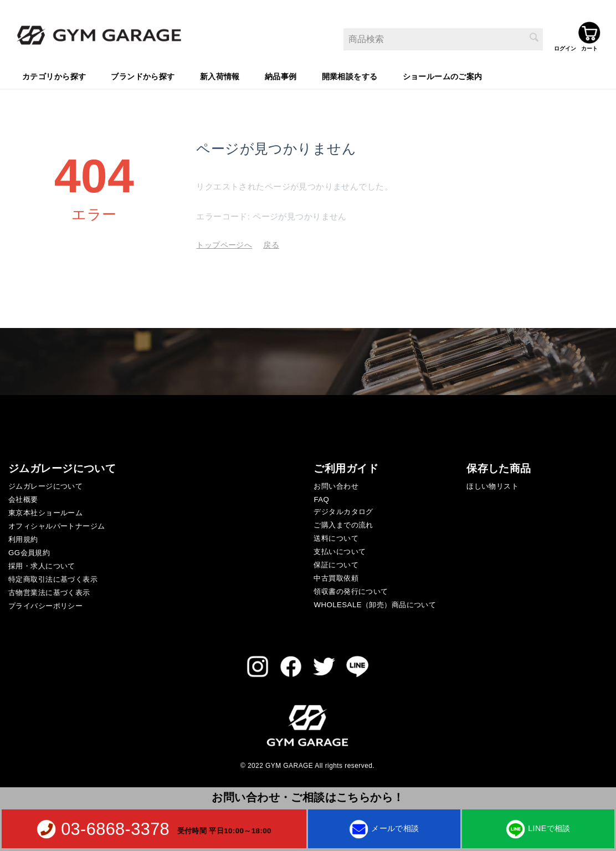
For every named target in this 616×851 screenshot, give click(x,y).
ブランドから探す (143, 75)
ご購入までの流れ (343, 523)
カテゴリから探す (54, 75)
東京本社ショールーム (45, 511)
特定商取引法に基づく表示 (53, 578)
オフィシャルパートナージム (57, 524)
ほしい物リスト (492, 485)
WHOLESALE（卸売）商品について (375, 603)
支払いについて (340, 550)
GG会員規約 (29, 551)
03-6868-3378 (115, 829)
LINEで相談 (538, 828)
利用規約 (23, 538)
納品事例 (281, 75)
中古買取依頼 (336, 576)
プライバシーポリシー (45, 604)
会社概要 (23, 498)
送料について (336, 537)
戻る (271, 243)
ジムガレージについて (45, 485)
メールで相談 (384, 828)
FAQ (321, 498)
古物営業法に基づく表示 (49, 591)
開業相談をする (350, 75)
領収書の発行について (351, 590)
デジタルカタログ (343, 510)
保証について (336, 563)
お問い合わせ (336, 485)
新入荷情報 (220, 75)
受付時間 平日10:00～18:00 (224, 830)
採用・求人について (42, 564)
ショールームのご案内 (443, 75)
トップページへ (224, 243)
